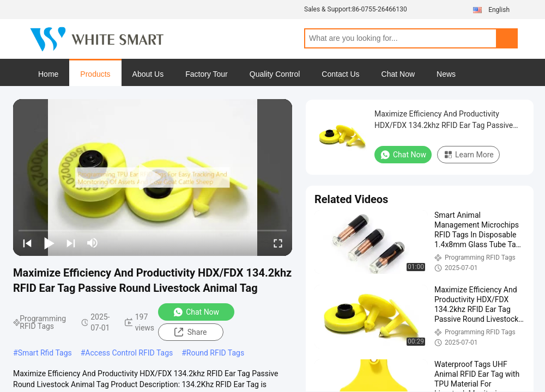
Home (48, 74)
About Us (148, 74)
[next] (71, 243)
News (446, 74)
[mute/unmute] (93, 243)
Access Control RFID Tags (129, 353)
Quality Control (275, 74)
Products (95, 74)
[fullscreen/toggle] (278, 243)
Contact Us (340, 74)
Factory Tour (207, 74)
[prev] (27, 243)
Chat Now (398, 74)
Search (507, 38)
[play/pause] (49, 243)
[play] (153, 177)
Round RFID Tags (215, 353)
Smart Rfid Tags (45, 353)
